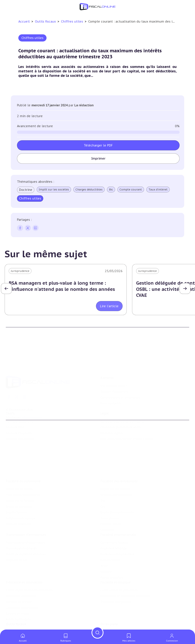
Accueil (24, 21)
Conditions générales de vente (121, 416)
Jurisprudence (20, 271)
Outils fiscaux (46, 21)
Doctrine (26, 190)
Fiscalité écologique (116, 566)
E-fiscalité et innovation (24, 566)
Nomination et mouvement (119, 618)
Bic (111, 190)
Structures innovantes (21, 580)
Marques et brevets (19, 586)
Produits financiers (18, 503)
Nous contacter (111, 386)
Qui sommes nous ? (114, 369)
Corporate (107, 509)
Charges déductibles (89, 190)
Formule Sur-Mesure (20, 428)
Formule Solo (15, 416)
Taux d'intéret (158, 190)
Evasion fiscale (110, 542)
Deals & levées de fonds (117, 624)
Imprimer (98, 158)
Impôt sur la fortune (20, 480)
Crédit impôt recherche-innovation (29, 574)
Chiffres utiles (72, 21)
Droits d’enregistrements (117, 492)
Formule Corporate (19, 422)
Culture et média (17, 597)
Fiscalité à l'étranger (114, 530)
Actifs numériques (18, 603)
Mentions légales (112, 422)
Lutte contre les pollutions (119, 574)
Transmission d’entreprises (26, 516)
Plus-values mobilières (21, 530)
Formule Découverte (20, 410)
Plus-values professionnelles (25, 524)
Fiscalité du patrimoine (23, 460)
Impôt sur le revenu (19, 468)
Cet (103, 486)
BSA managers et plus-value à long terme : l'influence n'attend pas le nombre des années (62, 286)
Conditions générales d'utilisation (123, 410)
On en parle (109, 610)
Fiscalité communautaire (117, 536)
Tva (103, 480)
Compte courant (131, 190)
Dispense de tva (16, 542)
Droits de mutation (19, 486)
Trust (104, 547)
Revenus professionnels (116, 474)
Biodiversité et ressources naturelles (125, 580)
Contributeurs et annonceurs (120, 381)
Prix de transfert (112, 559)
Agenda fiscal (14, 624)
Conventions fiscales (114, 524)
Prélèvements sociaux (21, 498)
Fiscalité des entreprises (119, 460)
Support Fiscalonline (114, 375)
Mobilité (106, 553)
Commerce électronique (22, 592)
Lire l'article (109, 306)
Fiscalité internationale (118, 516)
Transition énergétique (116, 586)
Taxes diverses (110, 498)
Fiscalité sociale (111, 503)
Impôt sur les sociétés (54, 190)
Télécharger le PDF (98, 145)
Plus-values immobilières (23, 474)
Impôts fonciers (17, 492)
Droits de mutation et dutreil (26, 536)
